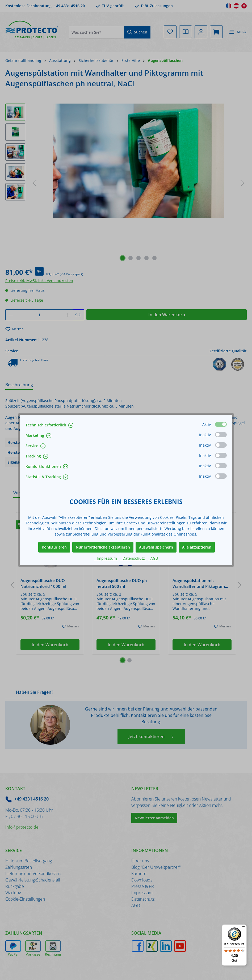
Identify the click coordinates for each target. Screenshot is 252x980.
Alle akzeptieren (197, 547)
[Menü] (243, 928)
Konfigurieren (54, 547)
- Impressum (106, 558)
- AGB (153, 558)
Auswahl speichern (156, 547)
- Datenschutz (133, 558)
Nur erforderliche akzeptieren (103, 547)
